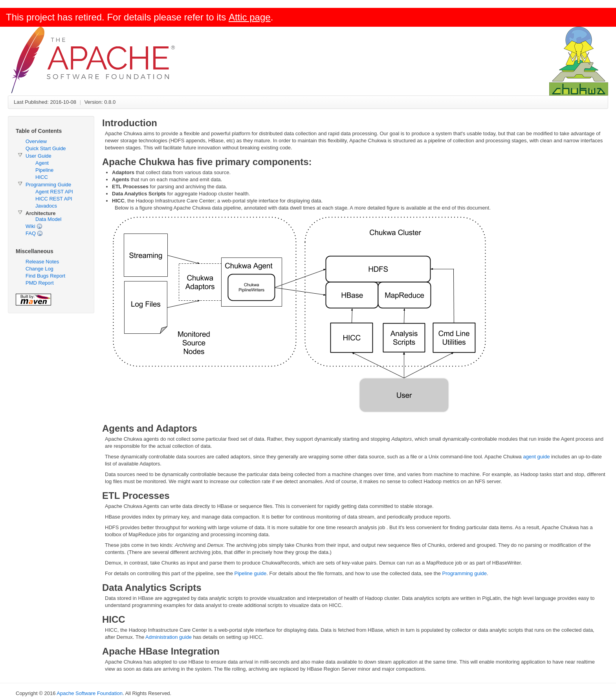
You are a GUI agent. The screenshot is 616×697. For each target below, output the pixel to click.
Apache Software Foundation (90, 693)
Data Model (48, 219)
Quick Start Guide (46, 148)
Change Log (39, 269)
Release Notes (42, 262)
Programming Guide (48, 185)
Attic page (250, 17)
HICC (42, 177)
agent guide (536, 457)
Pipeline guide (251, 573)
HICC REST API (54, 199)
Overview (36, 141)
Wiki (30, 226)
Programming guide (465, 573)
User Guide (38, 156)
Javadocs (46, 206)
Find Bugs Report (45, 276)
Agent (42, 163)
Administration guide (169, 637)
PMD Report (40, 283)
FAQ (31, 233)
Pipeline (44, 170)
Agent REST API (54, 192)
